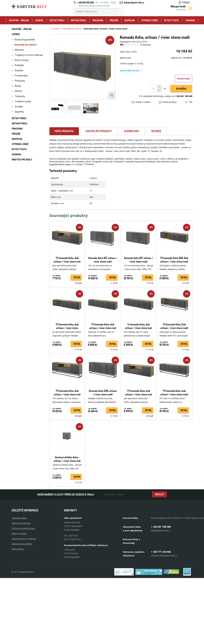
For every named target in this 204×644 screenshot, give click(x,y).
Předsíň (114, 20)
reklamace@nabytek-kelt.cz (164, 556)
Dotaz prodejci (168, 102)
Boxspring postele (25, 39)
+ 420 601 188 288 (85, 3)
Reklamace (18, 549)
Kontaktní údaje (19, 518)
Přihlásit (184, 2)
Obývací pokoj (78, 20)
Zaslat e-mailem (141, 102)
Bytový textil (172, 20)
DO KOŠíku (181, 89)
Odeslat (159, 494)
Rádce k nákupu (19, 533)
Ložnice (39, 20)
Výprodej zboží (150, 20)
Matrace (19, 50)
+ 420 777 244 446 (161, 552)
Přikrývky (20, 81)
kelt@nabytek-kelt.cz (134, 3)
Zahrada (190, 20)
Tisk (189, 102)
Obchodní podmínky (21, 523)
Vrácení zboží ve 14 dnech (24, 539)
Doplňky (19, 112)
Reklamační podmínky (22, 544)
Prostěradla (21, 76)
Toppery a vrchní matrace (29, 55)
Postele (19, 70)
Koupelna (130, 20)
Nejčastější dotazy (131, 70)
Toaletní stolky (23, 101)
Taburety (20, 96)
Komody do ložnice (26, 45)
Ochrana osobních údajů (23, 528)
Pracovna (98, 20)
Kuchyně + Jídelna (19, 20)
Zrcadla (19, 106)
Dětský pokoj (57, 20)
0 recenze (145, 45)
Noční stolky (22, 60)
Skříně (18, 91)
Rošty (18, 86)
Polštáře (19, 65)
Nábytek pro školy (22, 160)
